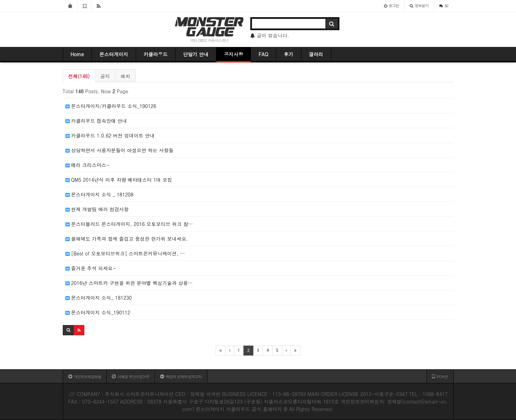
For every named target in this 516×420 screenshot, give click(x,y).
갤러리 (316, 54)
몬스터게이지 (114, 54)
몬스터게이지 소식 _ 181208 (100, 194)
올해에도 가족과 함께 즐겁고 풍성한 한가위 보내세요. (127, 239)
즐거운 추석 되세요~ (91, 268)
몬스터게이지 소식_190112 (98, 312)
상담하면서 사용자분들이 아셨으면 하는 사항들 (119, 150)
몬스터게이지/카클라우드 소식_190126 (111, 106)
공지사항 (233, 54)
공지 (105, 76)
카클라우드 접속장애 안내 (96, 121)
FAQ (263, 54)
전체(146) (79, 76)
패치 (125, 76)
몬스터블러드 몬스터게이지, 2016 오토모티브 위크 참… (129, 224)
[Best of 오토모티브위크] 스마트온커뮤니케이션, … (125, 253)
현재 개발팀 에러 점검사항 (97, 209)
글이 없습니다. (270, 35)
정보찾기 (419, 6)
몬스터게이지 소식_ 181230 (99, 298)
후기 (289, 54)
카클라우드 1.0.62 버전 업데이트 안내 (110, 135)
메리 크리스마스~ (88, 165)
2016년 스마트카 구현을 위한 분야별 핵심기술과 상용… (129, 283)
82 (444, 6)
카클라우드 (156, 54)
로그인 (392, 6)
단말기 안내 (196, 54)
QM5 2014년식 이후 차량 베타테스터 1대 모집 (119, 180)
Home (77, 54)
